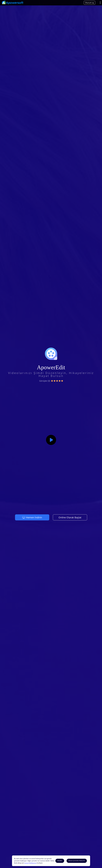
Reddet (60, 861)
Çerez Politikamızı (31, 863)
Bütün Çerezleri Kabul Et (77, 861)
